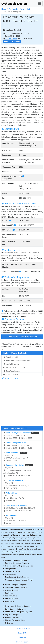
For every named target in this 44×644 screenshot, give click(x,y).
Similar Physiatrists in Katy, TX (15, 428)
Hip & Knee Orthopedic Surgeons (18, 606)
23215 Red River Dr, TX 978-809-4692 (14, 497)
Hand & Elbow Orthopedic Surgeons (19, 566)
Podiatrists (9, 593)
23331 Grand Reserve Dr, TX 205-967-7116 (16, 457)
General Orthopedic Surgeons (17, 560)
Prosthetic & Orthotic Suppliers (17, 577)
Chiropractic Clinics (13, 571)
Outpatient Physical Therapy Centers (19, 580)
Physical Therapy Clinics (14, 617)
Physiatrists (13, 9)
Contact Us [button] (22, 633)
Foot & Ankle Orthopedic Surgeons (19, 612)
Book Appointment (12, 371)
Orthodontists (11, 574)
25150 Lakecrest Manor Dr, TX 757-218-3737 (16, 484)
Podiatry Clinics (11, 596)
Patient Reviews (11, 374)
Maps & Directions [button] (12, 42)
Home (4, 9)
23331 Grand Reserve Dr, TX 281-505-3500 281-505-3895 (21, 435)
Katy (29, 9)
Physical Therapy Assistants (16, 620)
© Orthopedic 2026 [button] (22, 628)
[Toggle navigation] (39, 4)
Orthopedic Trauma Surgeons (16, 587)
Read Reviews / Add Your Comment (22, 337)
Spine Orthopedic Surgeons (16, 609)
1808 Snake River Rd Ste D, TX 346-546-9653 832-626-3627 (18, 445)
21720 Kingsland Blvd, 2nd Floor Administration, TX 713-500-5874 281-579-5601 (18, 470)
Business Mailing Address (14, 367)
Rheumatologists (12, 599)
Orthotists (9, 623)
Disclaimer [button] (22, 637)
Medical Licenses (11, 364)
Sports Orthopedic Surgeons (16, 585)
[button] (23, 176)
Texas (22, 9)
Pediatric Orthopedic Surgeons (17, 563)
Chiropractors (10, 569)
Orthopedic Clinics (12, 590)
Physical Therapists (12, 614)
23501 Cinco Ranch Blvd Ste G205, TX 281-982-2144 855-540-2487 (19, 508)
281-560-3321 (11, 39)
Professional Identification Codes (17, 360)
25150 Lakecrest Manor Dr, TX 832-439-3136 (16, 519)
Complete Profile (11, 357)
